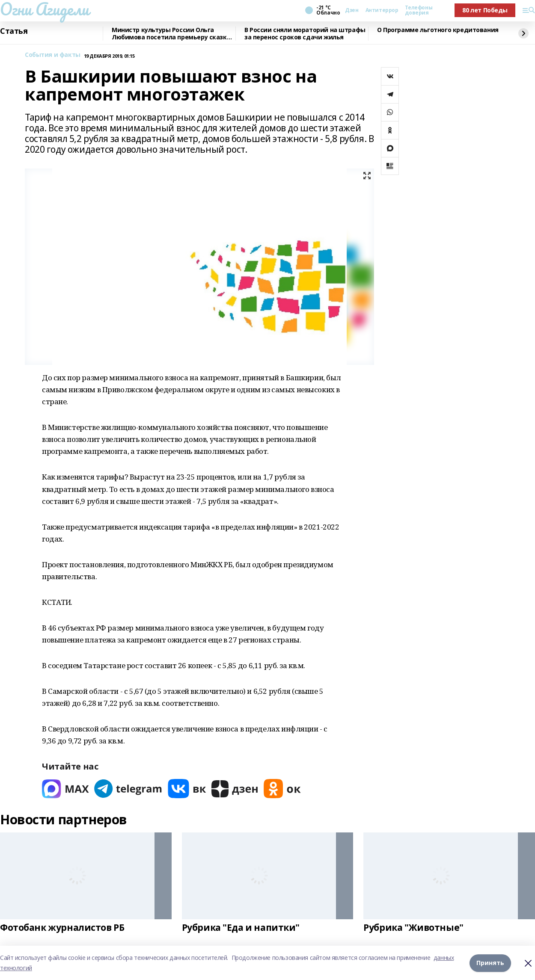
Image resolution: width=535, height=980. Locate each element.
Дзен (352, 10)
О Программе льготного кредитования (438, 30)
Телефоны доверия (419, 10)
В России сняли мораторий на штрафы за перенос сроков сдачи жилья (305, 34)
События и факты (53, 55)
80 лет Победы (485, 10)
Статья (14, 31)
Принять (490, 963)
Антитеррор (382, 10)
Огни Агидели (45, 9)
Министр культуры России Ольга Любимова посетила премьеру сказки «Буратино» (171, 34)
